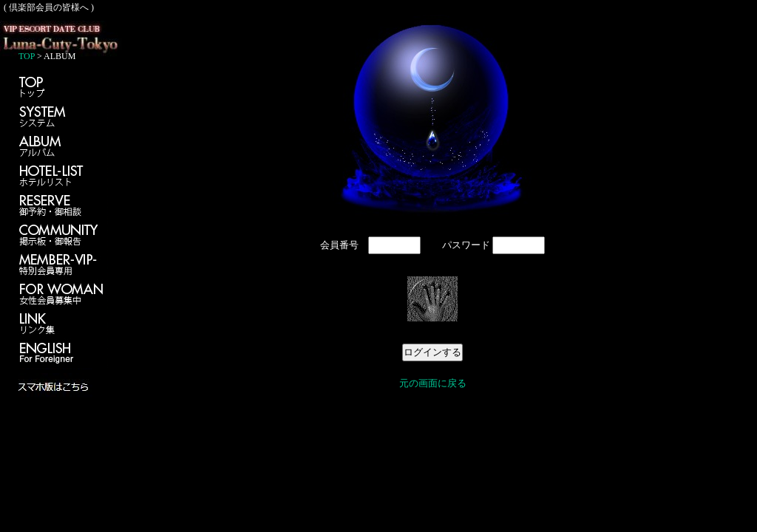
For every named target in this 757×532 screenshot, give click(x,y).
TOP (27, 56)
